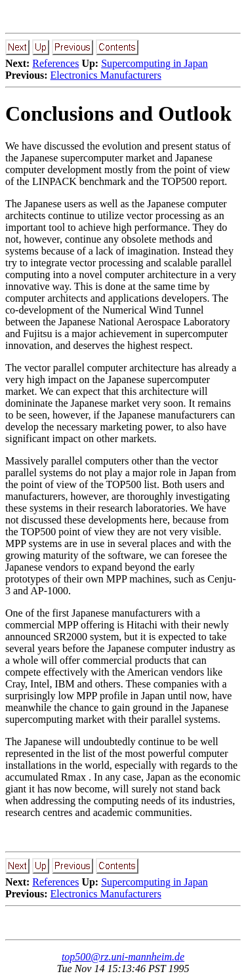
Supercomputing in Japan (154, 63)
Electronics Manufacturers (106, 75)
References (55, 63)
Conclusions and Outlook (118, 113)
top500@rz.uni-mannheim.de (123, 957)
